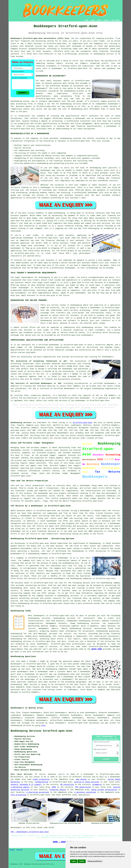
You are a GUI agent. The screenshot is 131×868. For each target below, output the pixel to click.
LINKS (92, 20)
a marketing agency (20, 787)
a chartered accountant (38, 792)
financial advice (58, 790)
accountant (85, 121)
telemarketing (41, 782)
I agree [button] (74, 861)
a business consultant (85, 792)
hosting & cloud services (87, 782)
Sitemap (12, 850)
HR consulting (67, 785)
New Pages (20, 850)
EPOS (54, 787)
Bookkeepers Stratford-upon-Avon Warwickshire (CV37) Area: (40, 38)
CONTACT (106, 20)
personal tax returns (60, 634)
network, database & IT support (26, 785)
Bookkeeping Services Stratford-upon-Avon (41, 731)
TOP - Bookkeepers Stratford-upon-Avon (30, 832)
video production (41, 779)
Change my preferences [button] (95, 861)
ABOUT (99, 20)
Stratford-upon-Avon (82, 423)
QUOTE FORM (97, 649)
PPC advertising (83, 787)
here (43, 726)
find (18, 713)
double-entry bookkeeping (38, 636)
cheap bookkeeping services (85, 623)
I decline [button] (82, 861)
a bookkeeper (55, 68)
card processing (18, 795)
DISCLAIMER (115, 20)
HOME (87, 20)
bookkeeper (93, 720)
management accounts (56, 623)
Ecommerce (97, 785)
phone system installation (104, 790)
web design (81, 779)
